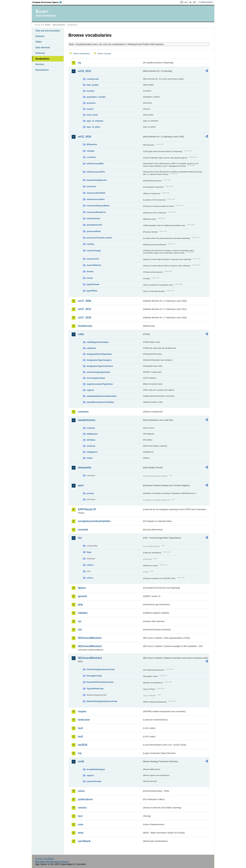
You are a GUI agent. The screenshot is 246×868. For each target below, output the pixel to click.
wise (81, 833)
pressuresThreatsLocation (100, 238)
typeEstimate (93, 284)
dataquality (85, 467)
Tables (39, 42)
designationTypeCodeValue (100, 366)
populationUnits (94, 225)
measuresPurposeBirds (98, 206)
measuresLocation (96, 199)
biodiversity (85, 326)
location (91, 91)
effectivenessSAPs (96, 172)
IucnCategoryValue (96, 378)
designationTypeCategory (99, 360)
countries (91, 157)
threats (90, 271)
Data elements (43, 47)
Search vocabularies (82, 53)
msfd (81, 761)
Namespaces (42, 70)
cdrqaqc (91, 151)
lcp (80, 753)
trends (90, 278)
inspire (82, 711)
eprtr (81, 485)
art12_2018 (85, 137)
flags (89, 552)
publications (85, 799)
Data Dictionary (59, 25)
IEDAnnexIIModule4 (90, 658)
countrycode (93, 79)
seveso (82, 808)
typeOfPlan (92, 291)
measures (92, 186)
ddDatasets (92, 434)
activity (90, 493)
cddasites (91, 348)
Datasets (40, 36)
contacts (91, 428)
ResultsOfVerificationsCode (100, 682)
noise (81, 791)
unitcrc (90, 578)
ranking (90, 244)
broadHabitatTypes (96, 769)
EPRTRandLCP (87, 509)
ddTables (91, 440)
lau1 (81, 728)
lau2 (81, 737)
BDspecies (92, 144)
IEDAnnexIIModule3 (90, 646)
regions (90, 390)
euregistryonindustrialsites (94, 521)
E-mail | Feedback (45, 859)
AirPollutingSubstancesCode (101, 669)
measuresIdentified (96, 193)
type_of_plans (94, 127)
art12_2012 (85, 71)
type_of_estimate (95, 121)
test (80, 816)
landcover (84, 720)
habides (83, 613)
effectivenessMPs (95, 164)
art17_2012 (85, 309)
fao (80, 538)
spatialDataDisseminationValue (102, 396)
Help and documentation (48, 31)
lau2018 (83, 745)
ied (80, 630)
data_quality (93, 85)
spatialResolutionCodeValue (100, 402)
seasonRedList (94, 265)
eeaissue (91, 446)
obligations (92, 452)
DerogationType (94, 676)
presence (91, 103)
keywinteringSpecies (97, 180)
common (83, 412)
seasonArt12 (93, 259)
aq (80, 63)
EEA (48, 2)
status (90, 458)
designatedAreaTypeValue (99, 354)
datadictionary (87, 420)
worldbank (84, 841)
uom (81, 824)
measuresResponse (96, 212)
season (90, 109)
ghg (80, 604)
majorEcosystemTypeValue (100, 384)
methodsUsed (93, 218)
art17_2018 (85, 318)
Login (185, 2)
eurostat (83, 530)
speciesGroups (94, 781)
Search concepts (104, 53)
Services (40, 64)
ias (80, 621)
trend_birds (92, 115)
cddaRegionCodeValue (98, 342)
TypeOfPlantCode (95, 689)
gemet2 (82, 596)
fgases (82, 588)
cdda (81, 334)
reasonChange (94, 251)
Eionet (48, 25)
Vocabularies (42, 59)
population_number (96, 97)
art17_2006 (85, 301)
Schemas (40, 53)
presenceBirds (94, 231)
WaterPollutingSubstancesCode (102, 701)
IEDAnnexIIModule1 (90, 638)
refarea (90, 565)
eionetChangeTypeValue (98, 372)
